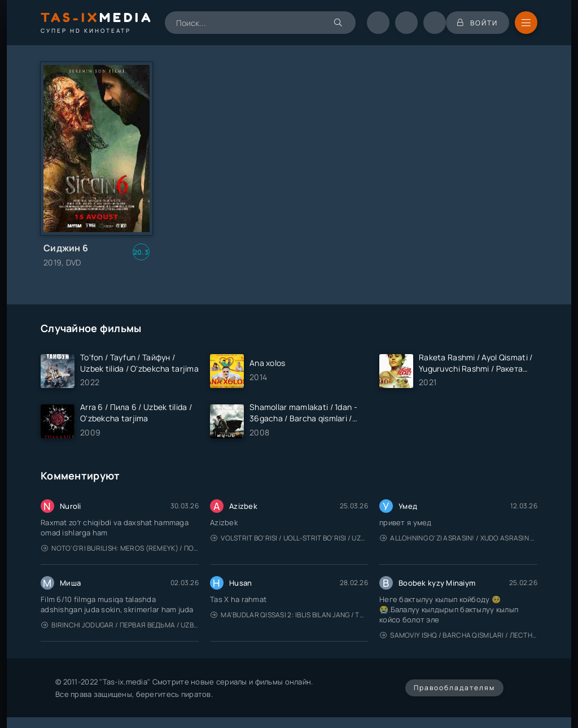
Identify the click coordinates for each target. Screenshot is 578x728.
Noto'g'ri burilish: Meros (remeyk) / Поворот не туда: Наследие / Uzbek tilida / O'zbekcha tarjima (120, 548)
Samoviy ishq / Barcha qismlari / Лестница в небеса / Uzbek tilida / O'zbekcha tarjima (459, 635)
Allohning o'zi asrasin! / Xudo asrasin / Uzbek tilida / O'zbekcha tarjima (459, 538)
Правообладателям (454, 688)
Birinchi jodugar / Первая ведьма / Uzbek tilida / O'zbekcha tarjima (120, 625)
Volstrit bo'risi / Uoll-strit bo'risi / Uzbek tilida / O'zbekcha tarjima (289, 538)
